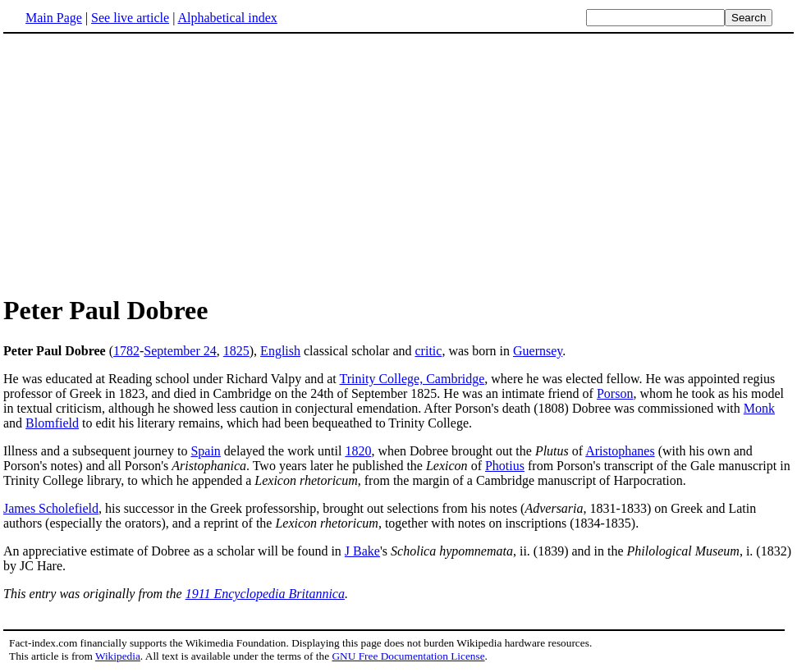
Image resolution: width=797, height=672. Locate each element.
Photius (505, 466)
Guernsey (538, 351)
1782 (126, 351)
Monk (759, 408)
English (280, 351)
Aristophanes (620, 451)
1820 (358, 451)
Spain (205, 451)
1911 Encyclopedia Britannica (265, 594)
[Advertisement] (141, 163)
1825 (236, 351)
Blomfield (52, 423)
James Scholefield (51, 508)
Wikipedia (118, 656)
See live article (130, 18)
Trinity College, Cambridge (412, 379)
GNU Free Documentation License (408, 656)
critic (429, 351)
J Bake (362, 551)
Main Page (54, 18)
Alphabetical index (227, 18)
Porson (615, 393)
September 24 (180, 351)
